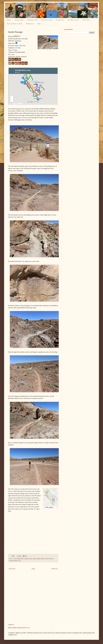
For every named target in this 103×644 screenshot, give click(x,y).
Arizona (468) (19, 20)
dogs (34, 559)
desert (31, 559)
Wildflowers (30, 24)
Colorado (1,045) (47, 20)
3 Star (15, 559)
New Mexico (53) (73, 20)
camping (26, 559)
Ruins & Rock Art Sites (15, 24)
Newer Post (12, 569)
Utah (19, 561)
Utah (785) (86, 20)
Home (9, 20)
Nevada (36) (60, 20)
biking (18, 559)
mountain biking (13, 561)
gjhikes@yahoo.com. (24, 628)
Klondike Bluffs (40, 559)
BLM (22, 559)
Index (39, 24)
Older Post (55, 569)
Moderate (51, 559)
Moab (46, 559)
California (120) (32, 20)
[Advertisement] (51, 599)
